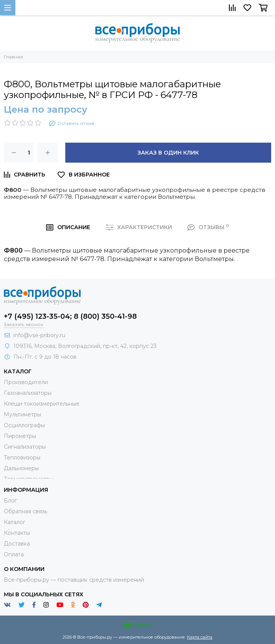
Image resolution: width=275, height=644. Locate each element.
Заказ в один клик (168, 153)
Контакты (17, 533)
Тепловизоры (22, 458)
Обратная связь (26, 511)
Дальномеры (21, 468)
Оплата (14, 554)
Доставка (17, 544)
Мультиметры (22, 414)
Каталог (15, 522)
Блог (10, 501)
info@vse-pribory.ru (39, 335)
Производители (26, 382)
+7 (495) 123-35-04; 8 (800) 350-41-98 (70, 316)
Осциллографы (24, 425)
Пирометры (20, 436)
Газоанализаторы (28, 393)
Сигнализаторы (25, 447)
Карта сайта (200, 637)
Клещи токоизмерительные (42, 404)
